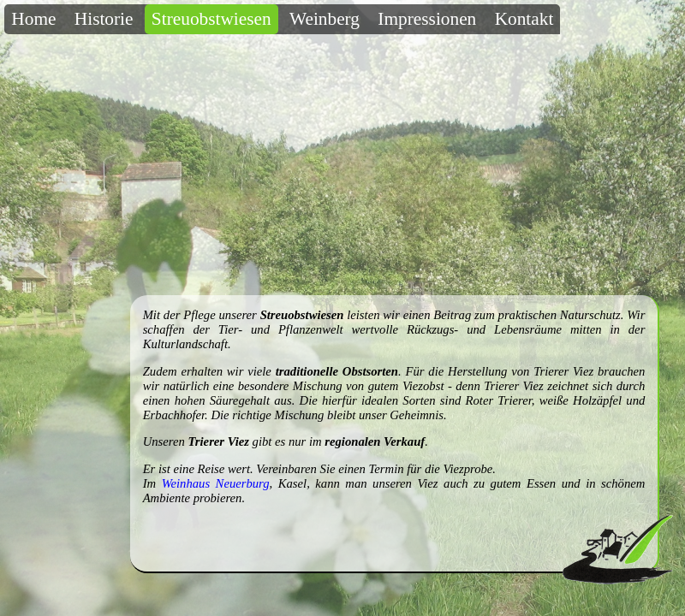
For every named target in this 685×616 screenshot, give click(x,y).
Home (33, 19)
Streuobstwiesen (211, 19)
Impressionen (427, 19)
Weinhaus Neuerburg (216, 483)
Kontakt (524, 19)
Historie (104, 19)
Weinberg (325, 19)
